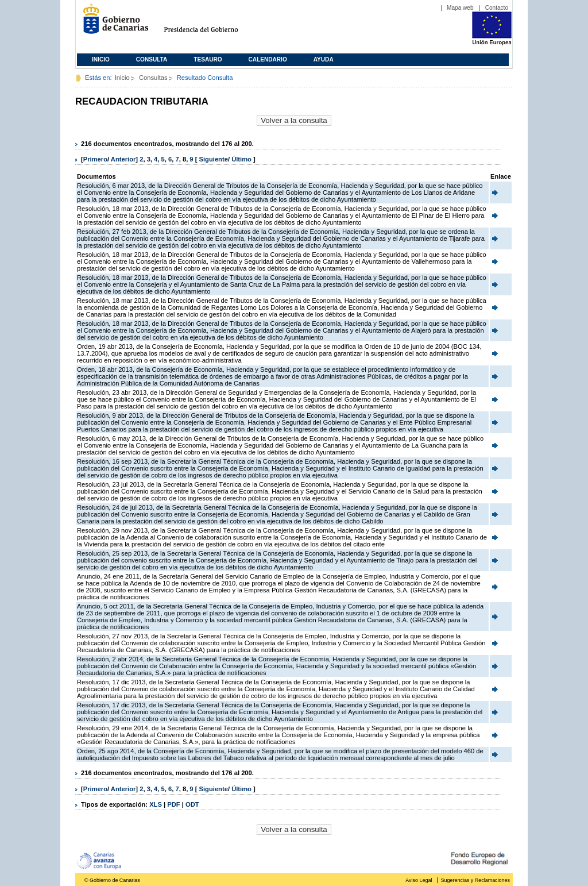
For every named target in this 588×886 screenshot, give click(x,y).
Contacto (497, 8)
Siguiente (214, 159)
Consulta (152, 59)
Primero (95, 159)
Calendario (268, 59)
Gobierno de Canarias (112, 23)
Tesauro (208, 59)
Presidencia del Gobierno (212, 23)
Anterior (123, 159)
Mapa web (460, 8)
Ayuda (324, 59)
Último (242, 159)
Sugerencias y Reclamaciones (475, 880)
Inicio (101, 59)
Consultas (153, 78)
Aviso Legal (419, 880)
